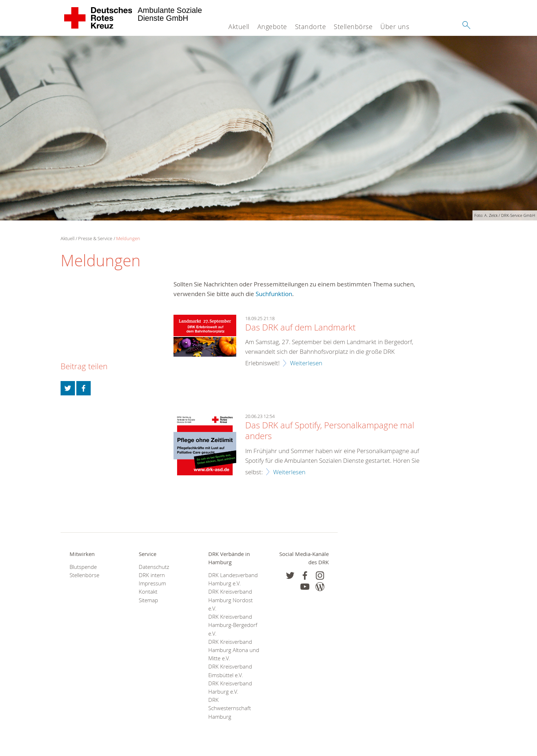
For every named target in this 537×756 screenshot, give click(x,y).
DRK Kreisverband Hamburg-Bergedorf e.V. (233, 625)
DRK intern (152, 575)
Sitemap (148, 600)
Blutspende (83, 567)
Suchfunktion (274, 294)
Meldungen (128, 238)
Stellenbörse (353, 27)
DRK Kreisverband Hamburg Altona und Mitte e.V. (234, 650)
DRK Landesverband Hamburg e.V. (233, 579)
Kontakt (148, 592)
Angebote (272, 27)
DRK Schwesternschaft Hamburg (230, 708)
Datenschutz (154, 567)
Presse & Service (95, 238)
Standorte (311, 27)
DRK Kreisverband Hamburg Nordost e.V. (231, 600)
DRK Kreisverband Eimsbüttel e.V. (230, 671)
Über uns (395, 27)
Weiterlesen (306, 363)
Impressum (152, 583)
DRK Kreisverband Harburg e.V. (230, 688)
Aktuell (239, 27)
